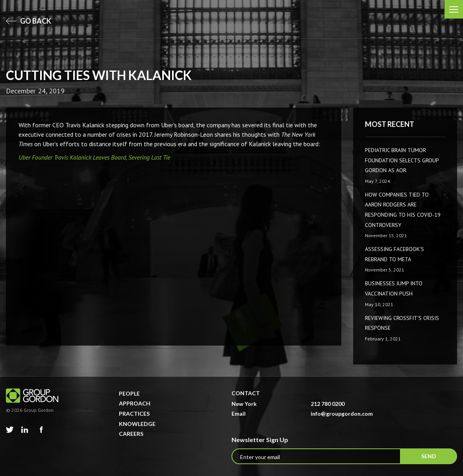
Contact (246, 393)
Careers (131, 434)
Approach (135, 403)
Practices (134, 414)
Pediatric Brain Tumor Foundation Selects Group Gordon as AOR (402, 160)
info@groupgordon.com (342, 414)
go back (29, 21)
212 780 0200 (328, 404)
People (129, 393)
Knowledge (137, 424)
